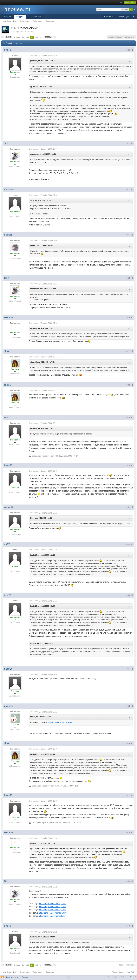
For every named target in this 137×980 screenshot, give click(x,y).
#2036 (129, 743)
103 (37, 37)
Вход (121, 2)
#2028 (129, 385)
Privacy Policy (130, 972)
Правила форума (118, 972)
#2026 (129, 318)
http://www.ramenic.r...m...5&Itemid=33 (60, 722)
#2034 (129, 669)
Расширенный (134, 9)
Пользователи (35, 17)
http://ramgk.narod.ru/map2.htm (52, 907)
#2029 (129, 418)
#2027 (129, 351)
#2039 (129, 881)
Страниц (17, 37)
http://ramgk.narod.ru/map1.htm (52, 904)
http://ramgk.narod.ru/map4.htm (52, 913)
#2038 (129, 833)
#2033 (129, 595)
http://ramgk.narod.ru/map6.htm (52, 916)
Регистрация (130, 2)
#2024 (129, 235)
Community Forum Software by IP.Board (122, 977)
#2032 (129, 544)
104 (41, 37)
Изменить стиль (12, 977)
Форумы (20, 17)
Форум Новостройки (9, 972)
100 (23, 37)
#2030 (129, 465)
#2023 (129, 190)
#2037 (129, 795)
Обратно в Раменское (127, 965)
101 (28, 37)
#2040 (129, 926)
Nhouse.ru (8, 17)
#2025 (129, 278)
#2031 (129, 507)
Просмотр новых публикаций (116, 17)
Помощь (25, 977)
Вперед (48, 37)
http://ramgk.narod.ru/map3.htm (52, 910)
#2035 (129, 706)
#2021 (129, 50)
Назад (8, 37)
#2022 (129, 143)
